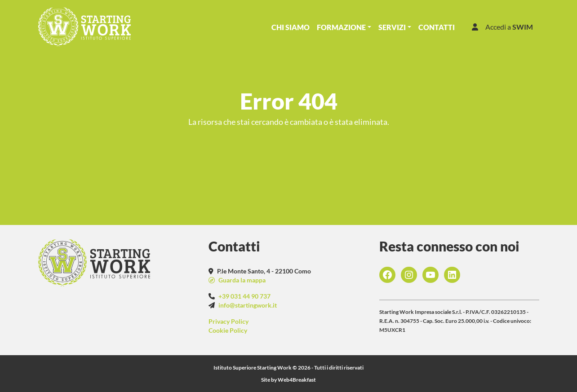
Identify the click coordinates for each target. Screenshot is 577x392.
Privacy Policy (229, 321)
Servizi (392, 27)
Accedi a (502, 27)
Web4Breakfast (297, 380)
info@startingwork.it (248, 305)
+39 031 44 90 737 (244, 296)
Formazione (341, 27)
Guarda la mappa (241, 280)
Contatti (437, 27)
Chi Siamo (291, 27)
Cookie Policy (228, 330)
